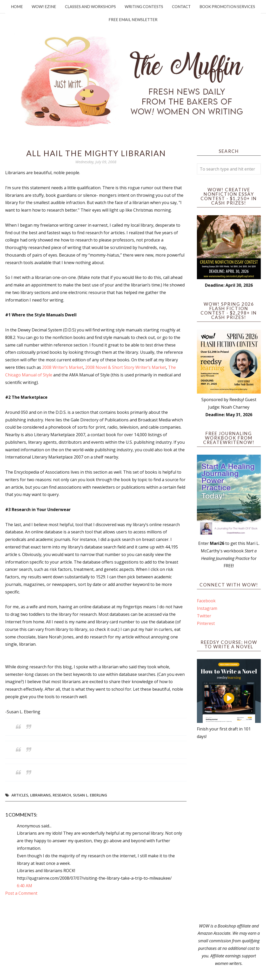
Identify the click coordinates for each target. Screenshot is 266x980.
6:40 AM (25, 886)
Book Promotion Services (227, 6)
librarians (40, 795)
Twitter (204, 616)
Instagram (207, 608)
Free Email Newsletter (133, 19)
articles (20, 795)
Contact (181, 6)
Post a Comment (21, 893)
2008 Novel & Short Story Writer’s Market (126, 367)
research (62, 795)
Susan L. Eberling (90, 795)
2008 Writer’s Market (63, 367)
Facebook (206, 601)
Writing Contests (144, 6)
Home (17, 6)
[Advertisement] (229, 831)
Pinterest (206, 623)
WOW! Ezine (44, 6)
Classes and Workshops (90, 6)
